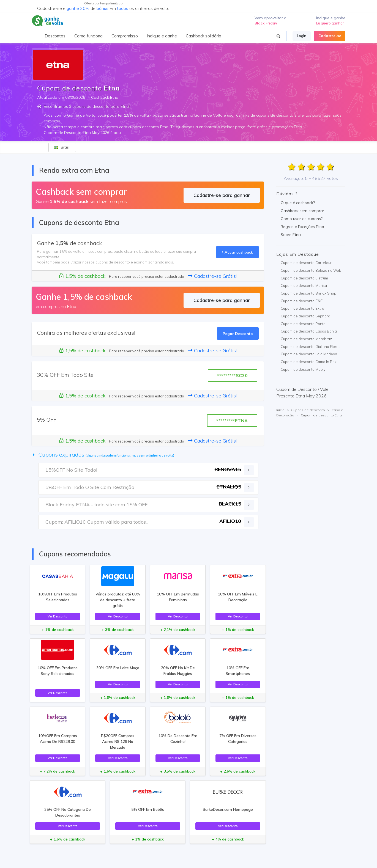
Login (302, 36)
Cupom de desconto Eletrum (304, 278)
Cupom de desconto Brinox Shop (308, 293)
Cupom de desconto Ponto (303, 324)
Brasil (62, 147)
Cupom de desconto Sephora (305, 316)
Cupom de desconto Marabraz (306, 339)
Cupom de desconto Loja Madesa (309, 354)
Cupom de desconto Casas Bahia (309, 331)
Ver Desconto (58, 616)
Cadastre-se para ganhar (222, 195)
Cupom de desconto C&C (302, 301)
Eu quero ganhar (330, 23)
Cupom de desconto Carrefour (306, 263)
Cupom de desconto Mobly (303, 369)
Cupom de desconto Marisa (304, 285)
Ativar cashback (237, 252)
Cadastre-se (330, 36)
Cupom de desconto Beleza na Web (311, 270)
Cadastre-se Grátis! (212, 276)
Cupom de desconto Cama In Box (309, 362)
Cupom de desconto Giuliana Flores (311, 347)
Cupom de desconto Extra (302, 308)
